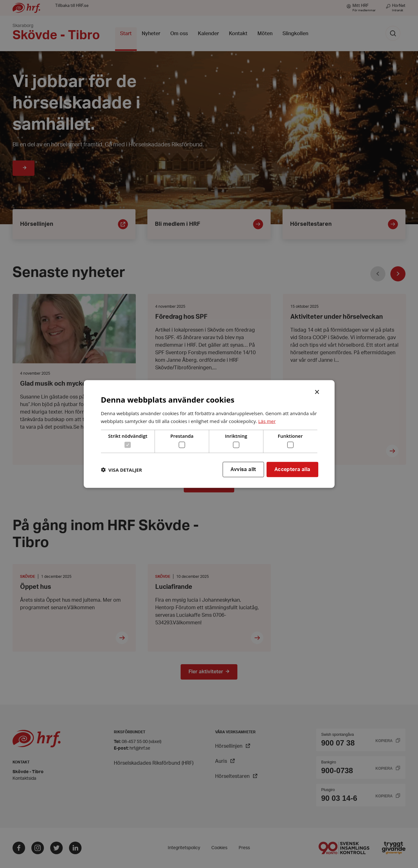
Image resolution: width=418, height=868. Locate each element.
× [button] (321, 392)
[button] (122, 469)
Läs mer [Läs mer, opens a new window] (267, 421)
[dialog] (209, 434)
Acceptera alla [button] (292, 469)
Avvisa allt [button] (243, 469)
